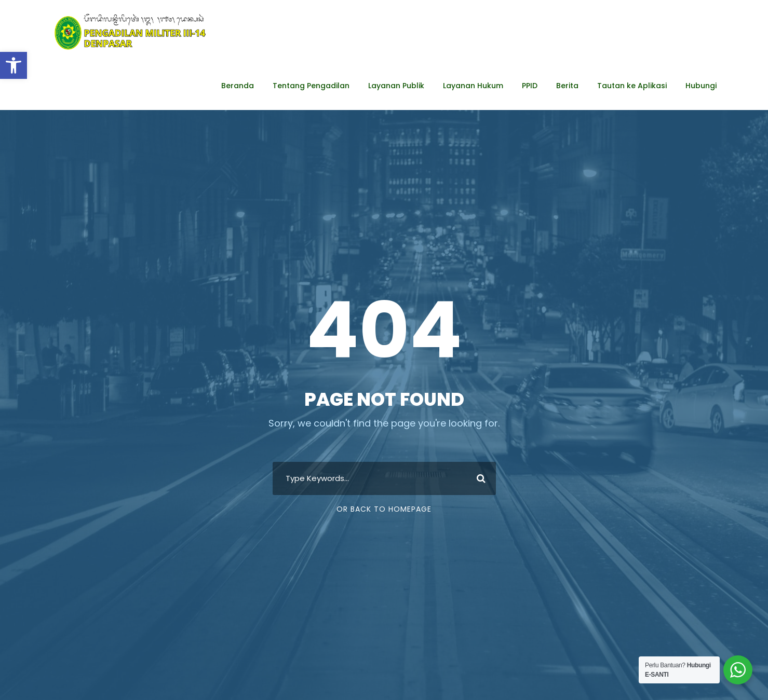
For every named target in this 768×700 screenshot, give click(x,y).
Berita (567, 86)
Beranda (238, 86)
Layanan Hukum (473, 86)
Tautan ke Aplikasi (632, 86)
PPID (530, 86)
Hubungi (701, 86)
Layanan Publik (396, 86)
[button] (14, 65)
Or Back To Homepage (384, 509)
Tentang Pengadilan (311, 86)
